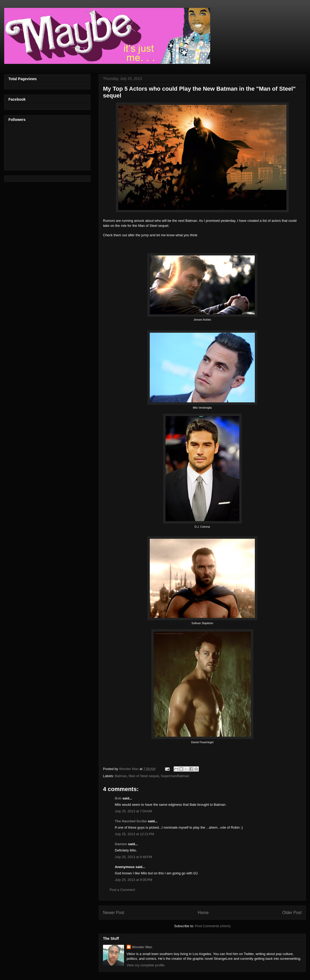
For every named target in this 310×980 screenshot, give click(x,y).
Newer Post (114, 913)
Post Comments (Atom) (213, 926)
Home (203, 913)
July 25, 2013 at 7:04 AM (133, 811)
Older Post (292, 913)
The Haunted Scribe (131, 821)
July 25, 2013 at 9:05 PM (133, 880)
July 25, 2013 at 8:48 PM (133, 857)
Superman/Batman (175, 776)
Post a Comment (122, 890)
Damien (121, 844)
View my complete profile (146, 965)
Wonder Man (142, 947)
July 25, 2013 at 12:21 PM (134, 834)
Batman (121, 776)
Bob (118, 798)
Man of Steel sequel (144, 776)
